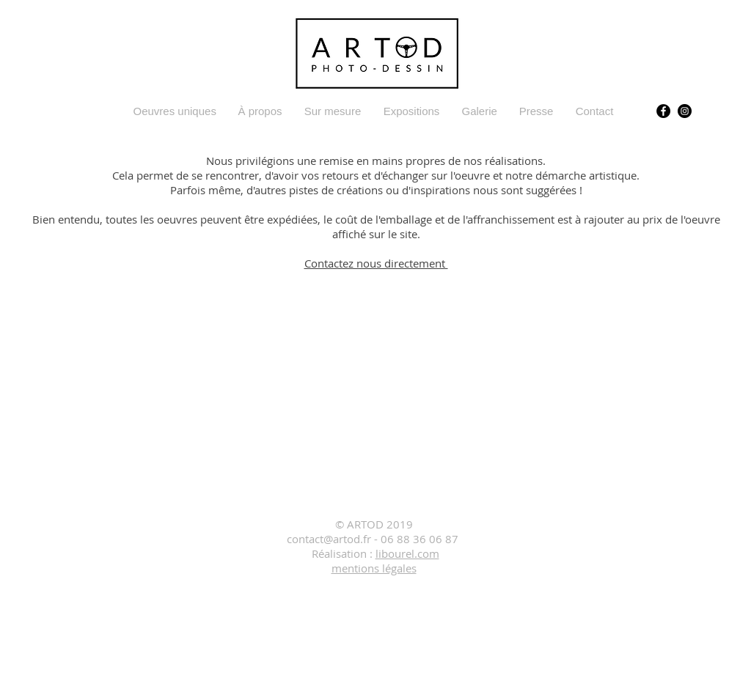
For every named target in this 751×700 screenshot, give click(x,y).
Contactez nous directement (376, 263)
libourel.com (407, 553)
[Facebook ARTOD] (663, 111)
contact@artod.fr (329, 539)
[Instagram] (685, 111)
